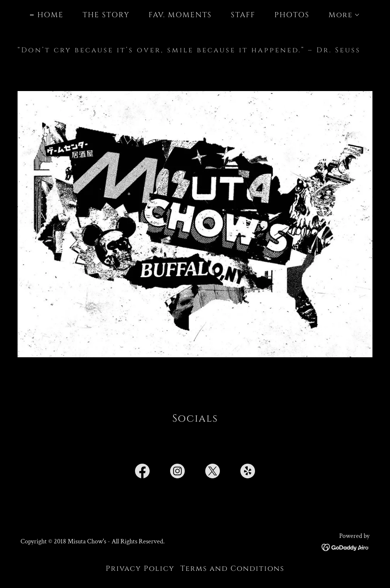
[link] (142, 472)
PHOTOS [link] (292, 15)
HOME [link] (50, 15)
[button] (341, 15)
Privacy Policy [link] (140, 568)
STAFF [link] (243, 15)
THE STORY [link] (106, 15)
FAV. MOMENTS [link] (180, 15)
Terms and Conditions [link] (232, 568)
